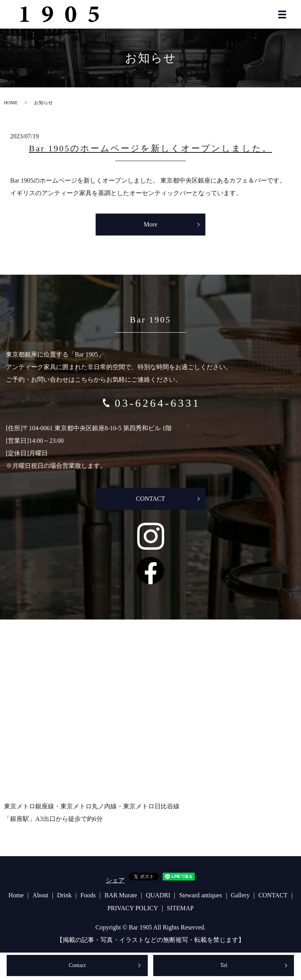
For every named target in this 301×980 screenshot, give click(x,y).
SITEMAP (180, 908)
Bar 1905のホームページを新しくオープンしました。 (150, 148)
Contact (77, 965)
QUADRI (158, 895)
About (40, 895)
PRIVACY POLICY (133, 908)
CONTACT (150, 499)
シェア (115, 880)
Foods (88, 895)
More (151, 224)
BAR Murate (121, 895)
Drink (64, 895)
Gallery (240, 895)
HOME (11, 103)
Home (16, 895)
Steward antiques (201, 895)
